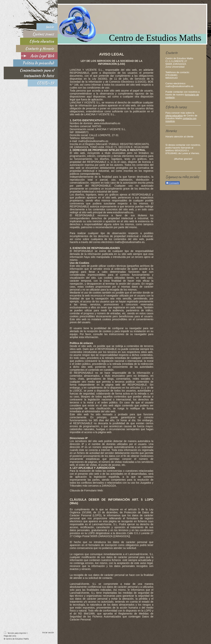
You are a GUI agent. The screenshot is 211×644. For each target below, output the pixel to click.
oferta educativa (174, 116)
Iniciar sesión (48, 632)
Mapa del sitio (10, 636)
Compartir (173, 183)
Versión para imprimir (15, 633)
